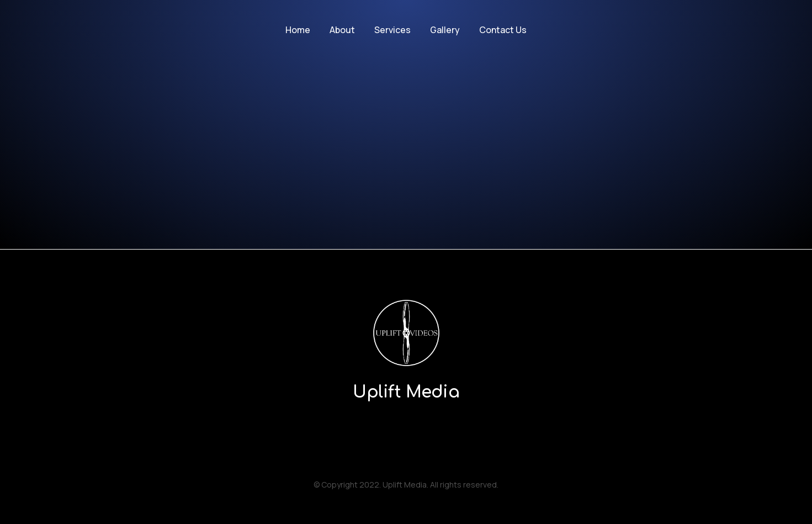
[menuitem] (298, 30)
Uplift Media (406, 392)
